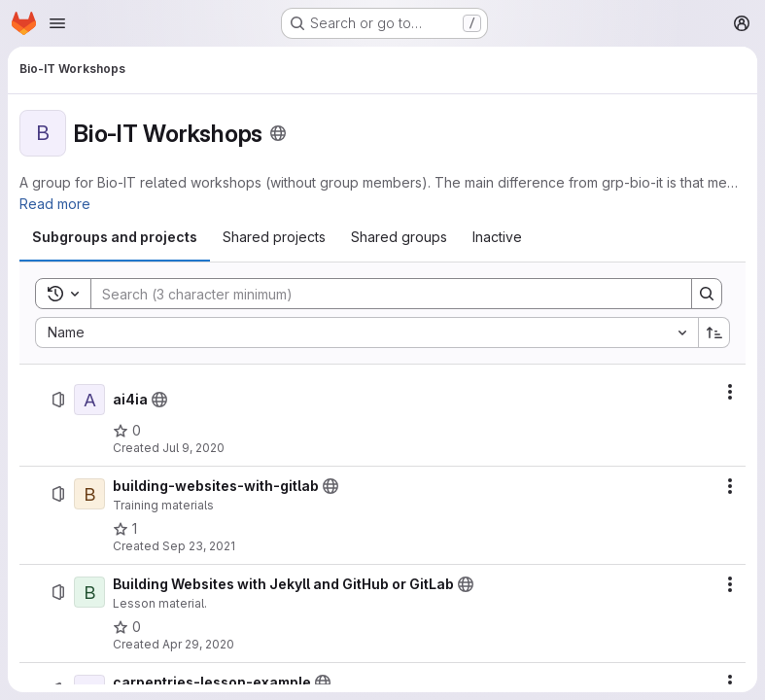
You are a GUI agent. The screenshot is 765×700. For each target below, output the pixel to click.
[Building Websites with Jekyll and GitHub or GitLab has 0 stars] (127, 627)
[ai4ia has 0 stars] (127, 431)
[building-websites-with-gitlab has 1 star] (125, 529)
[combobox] (366, 332)
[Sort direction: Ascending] (714, 332)
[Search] (382, 294)
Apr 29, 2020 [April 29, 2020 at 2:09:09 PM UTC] (198, 644)
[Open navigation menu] (57, 23)
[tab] (115, 237)
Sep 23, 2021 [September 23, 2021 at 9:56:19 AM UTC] (199, 546)
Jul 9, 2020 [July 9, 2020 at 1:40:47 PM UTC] (193, 448)
